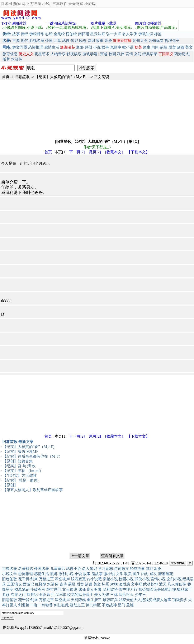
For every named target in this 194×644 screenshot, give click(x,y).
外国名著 (42, 569)
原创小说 (66, 574)
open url (8, 617)
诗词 (91, 41)
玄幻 (138, 54)
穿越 (104, 54)
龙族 (6, 595)
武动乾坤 (151, 584)
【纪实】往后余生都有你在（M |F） (33, 456)
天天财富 (76, 4)
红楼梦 (41, 584)
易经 (164, 47)
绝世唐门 (54, 589)
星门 (122, 605)
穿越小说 (110, 579)
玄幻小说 (174, 579)
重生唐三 (94, 600)
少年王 (140, 595)
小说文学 (10, 574)
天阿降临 (78, 600)
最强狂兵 (110, 600)
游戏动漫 (90, 54)
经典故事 (137, 569)
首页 (6, 77)
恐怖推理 (36, 47)
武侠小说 (74, 569)
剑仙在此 (61, 605)
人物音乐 (58, 54)
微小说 (128, 47)
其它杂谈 (153, 569)
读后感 (124, 584)
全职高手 (46, 595)
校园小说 (126, 579)
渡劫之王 (77, 605)
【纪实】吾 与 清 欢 (19, 466)
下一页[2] (77, 152)
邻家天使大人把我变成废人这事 (145, 600)
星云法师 (98, 34)
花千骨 (24, 579)
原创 (88, 47)
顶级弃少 (180, 600)
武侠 (66, 41)
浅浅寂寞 (78, 579)
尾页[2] (95, 152)
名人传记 (90, 569)
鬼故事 (116, 47)
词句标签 (156, 41)
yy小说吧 (94, 579)
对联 (114, 584)
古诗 (63, 584)
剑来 (34, 579)
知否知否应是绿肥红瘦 (157, 589)
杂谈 (108, 41)
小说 (46, 4)
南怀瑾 (84, 34)
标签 (158, 34)
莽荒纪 (32, 595)
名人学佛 (130, 34)
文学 (120, 574)
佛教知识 (146, 34)
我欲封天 (126, 595)
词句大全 (140, 41)
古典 (16, 41)
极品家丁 (184, 589)
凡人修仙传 (177, 584)
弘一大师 (114, 34)
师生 (147, 47)
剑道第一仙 (28, 605)
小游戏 (90, 4)
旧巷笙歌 (22, 77)
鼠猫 (180, 47)
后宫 (172, 47)
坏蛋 (105, 584)
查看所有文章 (112, 556)
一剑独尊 (45, 605)
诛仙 (82, 589)
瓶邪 (80, 47)
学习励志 (105, 569)
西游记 (180, 54)
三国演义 (14, 584)
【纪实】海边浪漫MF (20, 452)
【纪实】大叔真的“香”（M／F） (62, 77)
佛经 (24, 34)
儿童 (57, 41)
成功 (153, 574)
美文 (189, 47)
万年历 (36, 4)
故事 (16, 34)
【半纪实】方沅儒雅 (20, 476)
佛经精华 (37, 34)
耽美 (128, 574)
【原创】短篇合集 (18, 461)
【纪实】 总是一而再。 (22, 480)
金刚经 (59, 34)
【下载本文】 (138, 152)
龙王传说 (70, 589)
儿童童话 (58, 569)
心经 (49, 34)
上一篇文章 (80, 556)
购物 (17, 4)
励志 (83, 41)
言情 (129, 54)
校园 (112, 54)
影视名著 (37, 41)
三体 (114, 595)
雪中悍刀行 (128, 589)
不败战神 (109, 605)
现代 (24, 41)
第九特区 (93, 605)
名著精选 (26, 569)
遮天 (163, 584)
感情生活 (52, 47)
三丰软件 (60, 4)
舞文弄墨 (20, 47)
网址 (25, 4)
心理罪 (60, 595)
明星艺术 (42, 54)
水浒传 (17, 59)
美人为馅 (102, 595)
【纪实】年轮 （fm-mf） (23, 471)
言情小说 (158, 579)
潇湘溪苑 (166, 574)
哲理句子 (172, 41)
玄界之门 (18, 595)
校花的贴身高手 (80, 595)
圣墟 (130, 605)
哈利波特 (110, 589)
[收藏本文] (114, 152)
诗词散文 (122, 569)
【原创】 (10, 485)
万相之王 (46, 579)
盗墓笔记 (22, 589)
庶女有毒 (94, 589)
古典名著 (10, 569)
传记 (74, 41)
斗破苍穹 (38, 589)
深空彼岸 (62, 579)
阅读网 (6, 4)
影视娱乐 (74, 54)
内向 (155, 47)
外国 (49, 41)
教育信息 (10, 54)
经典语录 (150, 54)
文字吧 (137, 584)
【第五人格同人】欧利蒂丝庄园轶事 (33, 490)
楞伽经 (71, 34)
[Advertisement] (97, 109)
